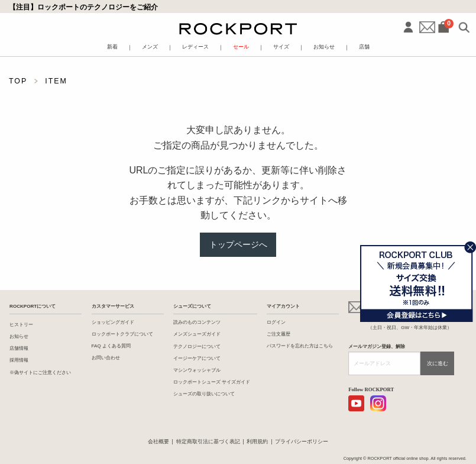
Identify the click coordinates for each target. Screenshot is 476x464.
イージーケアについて (197, 358)
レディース (195, 47)
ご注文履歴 (279, 334)
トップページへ (238, 244)
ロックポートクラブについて (122, 334)
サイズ (281, 47)
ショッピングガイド (113, 322)
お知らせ (324, 47)
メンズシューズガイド (197, 334)
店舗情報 (19, 348)
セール (241, 47)
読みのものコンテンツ (197, 322)
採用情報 (19, 360)
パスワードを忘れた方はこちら (300, 346)
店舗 (364, 47)
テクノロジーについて (197, 347)
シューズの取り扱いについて (204, 394)
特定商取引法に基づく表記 (208, 442)
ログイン (276, 322)
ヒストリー (21, 325)
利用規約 (257, 442)
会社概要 (158, 442)
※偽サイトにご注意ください (40, 373)
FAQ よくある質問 (111, 346)
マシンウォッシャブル (197, 370)
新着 (112, 47)
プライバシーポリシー (302, 442)
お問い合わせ (106, 358)
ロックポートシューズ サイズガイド (212, 382)
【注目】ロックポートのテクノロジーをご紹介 (83, 7)
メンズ (150, 47)
